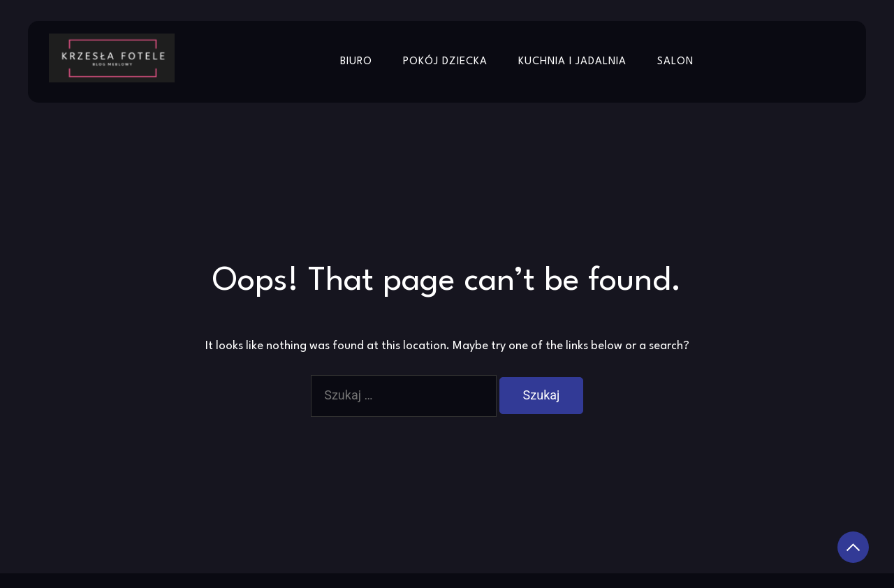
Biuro (356, 62)
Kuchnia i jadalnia (572, 62)
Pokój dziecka (445, 62)
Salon (675, 62)
